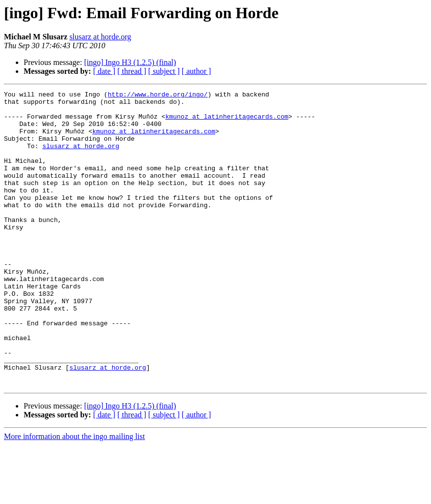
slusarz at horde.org (100, 37)
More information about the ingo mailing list (74, 495)
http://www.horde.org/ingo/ (158, 95)
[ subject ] (164, 71)
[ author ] (197, 71)
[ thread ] (132, 71)
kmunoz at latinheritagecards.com (227, 122)
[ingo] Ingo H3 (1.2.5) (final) (130, 62)
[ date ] (104, 71)
